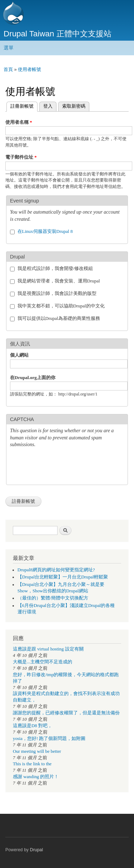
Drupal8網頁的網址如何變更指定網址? (56, 570)
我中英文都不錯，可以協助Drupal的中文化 (61, 306)
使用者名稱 (19, 122)
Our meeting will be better (37, 751)
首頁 (8, 69)
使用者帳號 (29, 69)
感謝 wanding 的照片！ (36, 777)
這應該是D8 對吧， (33, 726)
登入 (48, 106)
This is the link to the (32, 764)
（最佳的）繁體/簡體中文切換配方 (53, 598)
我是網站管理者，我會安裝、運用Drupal (59, 281)
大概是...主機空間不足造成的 (43, 662)
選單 (9, 48)
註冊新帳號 (20, 105)
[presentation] (64, 467)
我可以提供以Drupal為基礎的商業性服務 (59, 318)
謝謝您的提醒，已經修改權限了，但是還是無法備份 (66, 713)
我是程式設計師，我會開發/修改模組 (55, 268)
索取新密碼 (74, 106)
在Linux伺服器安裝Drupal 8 (45, 231)
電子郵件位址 (21, 157)
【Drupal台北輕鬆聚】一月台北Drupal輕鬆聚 (63, 577)
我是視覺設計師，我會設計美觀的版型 (57, 293)
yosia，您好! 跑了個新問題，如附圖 (49, 739)
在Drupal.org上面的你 (33, 377)
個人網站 (19, 355)
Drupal (37, 850)
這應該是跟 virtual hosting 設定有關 (48, 649)
